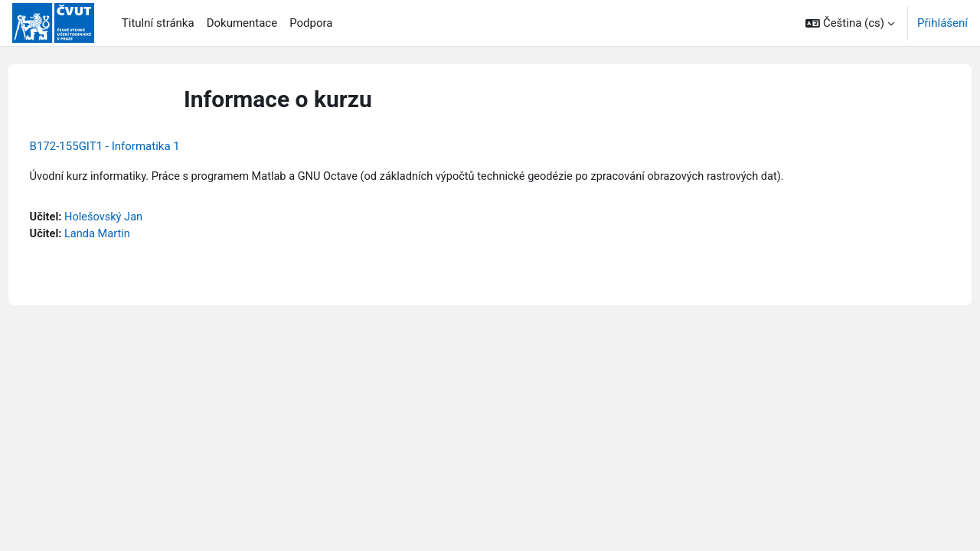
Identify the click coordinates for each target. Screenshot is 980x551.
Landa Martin (128, 235)
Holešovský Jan (134, 218)
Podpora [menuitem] (311, 23)
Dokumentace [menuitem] (242, 23)
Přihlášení (942, 23)
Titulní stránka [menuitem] (158, 23)
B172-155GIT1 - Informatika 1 (133, 146)
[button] (850, 23)
